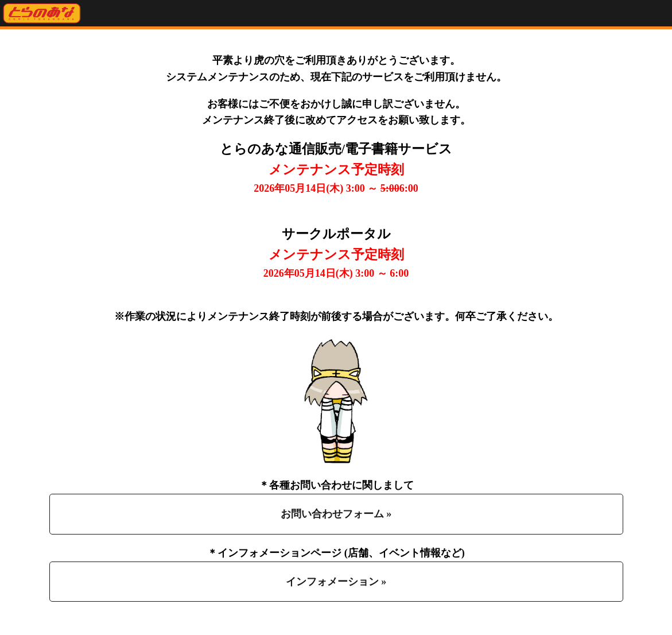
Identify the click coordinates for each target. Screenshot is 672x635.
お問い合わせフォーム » (336, 514)
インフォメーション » (336, 582)
